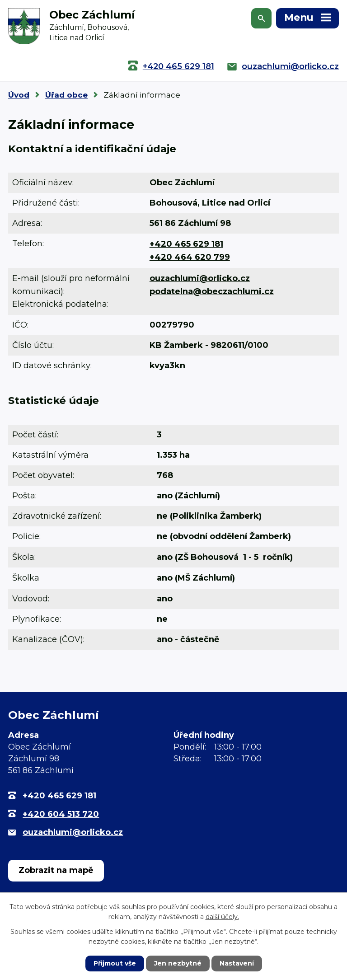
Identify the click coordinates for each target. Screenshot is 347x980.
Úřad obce (66, 95)
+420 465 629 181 (178, 66)
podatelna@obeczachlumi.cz (212, 291)
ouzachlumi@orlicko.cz (290, 66)
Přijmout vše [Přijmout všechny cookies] (115, 963)
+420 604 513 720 (61, 814)
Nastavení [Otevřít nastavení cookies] (237, 963)
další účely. (222, 917)
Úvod (19, 95)
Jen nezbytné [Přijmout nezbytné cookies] (178, 963)
